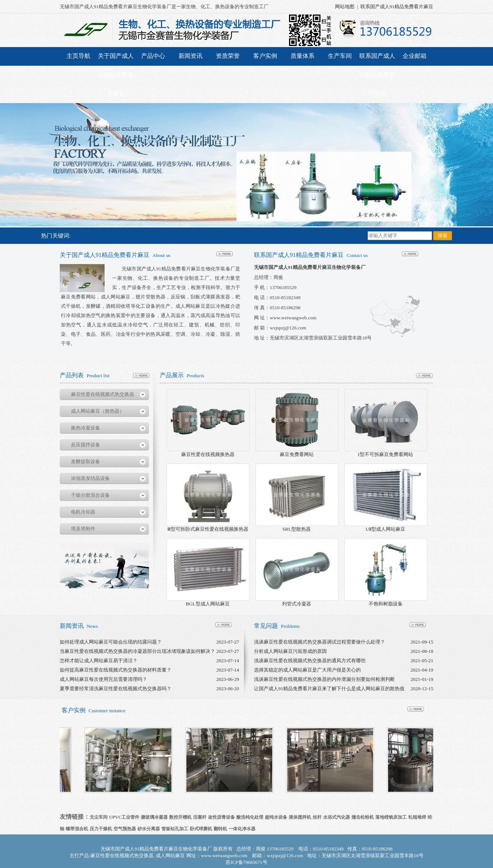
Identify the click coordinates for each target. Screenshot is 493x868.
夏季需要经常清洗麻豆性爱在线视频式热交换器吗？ (116, 689)
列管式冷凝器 (297, 604)
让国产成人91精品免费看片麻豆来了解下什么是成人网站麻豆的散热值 (329, 689)
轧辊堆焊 (417, 817)
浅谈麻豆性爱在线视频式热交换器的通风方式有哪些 (310, 661)
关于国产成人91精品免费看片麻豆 (116, 75)
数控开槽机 (180, 817)
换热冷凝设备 (86, 428)
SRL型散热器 (297, 529)
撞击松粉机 (363, 817)
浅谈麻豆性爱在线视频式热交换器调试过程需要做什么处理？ (320, 642)
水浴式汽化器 (337, 817)
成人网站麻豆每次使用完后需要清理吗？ (103, 679)
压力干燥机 (101, 829)
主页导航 (78, 56)
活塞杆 (200, 817)
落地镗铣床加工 (391, 817)
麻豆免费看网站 (297, 454)
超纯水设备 (276, 817)
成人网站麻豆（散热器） (98, 411)
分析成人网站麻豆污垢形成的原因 (290, 651)
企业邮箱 (415, 56)
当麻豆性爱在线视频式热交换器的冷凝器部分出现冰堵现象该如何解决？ (137, 651)
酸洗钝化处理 (250, 817)
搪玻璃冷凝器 (154, 817)
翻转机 (220, 829)
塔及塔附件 (83, 529)
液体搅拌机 (300, 817)
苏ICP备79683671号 (246, 862)
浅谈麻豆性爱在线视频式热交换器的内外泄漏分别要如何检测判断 (324, 679)
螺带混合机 (77, 829)
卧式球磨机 (201, 829)
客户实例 (265, 56)
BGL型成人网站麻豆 (208, 604)
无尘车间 (99, 817)
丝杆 (317, 817)
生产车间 (340, 56)
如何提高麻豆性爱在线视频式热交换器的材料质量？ (116, 670)
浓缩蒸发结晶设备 (90, 478)
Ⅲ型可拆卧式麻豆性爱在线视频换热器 (208, 529)
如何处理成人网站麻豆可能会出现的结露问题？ (111, 642)
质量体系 (303, 56)
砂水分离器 (149, 829)
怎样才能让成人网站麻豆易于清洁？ (99, 661)
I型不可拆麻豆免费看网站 (385, 454)
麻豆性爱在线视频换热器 (208, 454)
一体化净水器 (242, 829)
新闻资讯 (190, 56)
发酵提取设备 (86, 461)
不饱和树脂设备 (386, 604)
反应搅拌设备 (86, 445)
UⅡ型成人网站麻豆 (385, 529)
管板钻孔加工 (175, 829)
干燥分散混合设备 (90, 495)
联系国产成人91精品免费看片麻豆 (397, 7)
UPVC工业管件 (124, 817)
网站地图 (345, 7)
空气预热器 (125, 829)
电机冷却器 (83, 512)
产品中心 (153, 56)
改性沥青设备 (221, 817)
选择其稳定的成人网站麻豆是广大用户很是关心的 (307, 670)
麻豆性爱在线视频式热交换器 (103, 394)
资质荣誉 (228, 56)
